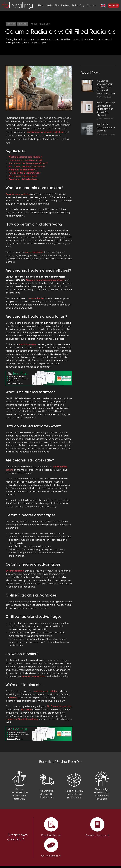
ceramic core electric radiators (45, 132)
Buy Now (114, 6)
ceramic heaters (28, 345)
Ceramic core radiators (18, 194)
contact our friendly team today (22, 719)
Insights (11, 24)
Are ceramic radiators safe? (23, 176)
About (41, 6)
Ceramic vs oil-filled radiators (24, 180)
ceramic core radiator (46, 691)
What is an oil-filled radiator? (23, 170)
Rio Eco (23, 24)
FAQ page (26, 710)
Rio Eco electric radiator (59, 707)
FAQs (75, 6)
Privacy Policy (39, 862)
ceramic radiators (34, 252)
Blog (82, 6)
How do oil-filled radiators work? (25, 173)
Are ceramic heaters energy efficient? (28, 164)
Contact (91, 6)
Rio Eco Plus (53, 6)
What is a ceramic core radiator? (25, 157)
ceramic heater (36, 299)
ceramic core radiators (34, 677)
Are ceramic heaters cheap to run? (27, 167)
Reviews (66, 6)
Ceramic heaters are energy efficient (45, 280)
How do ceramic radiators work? (25, 160)
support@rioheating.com (96, 860)
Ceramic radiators (15, 571)
